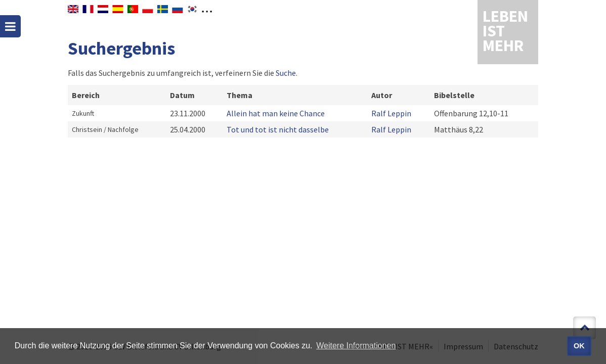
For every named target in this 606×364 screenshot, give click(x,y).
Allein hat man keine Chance (276, 113)
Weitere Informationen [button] (356, 346)
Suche (286, 73)
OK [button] (579, 346)
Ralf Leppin (391, 113)
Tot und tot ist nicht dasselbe (278, 129)
